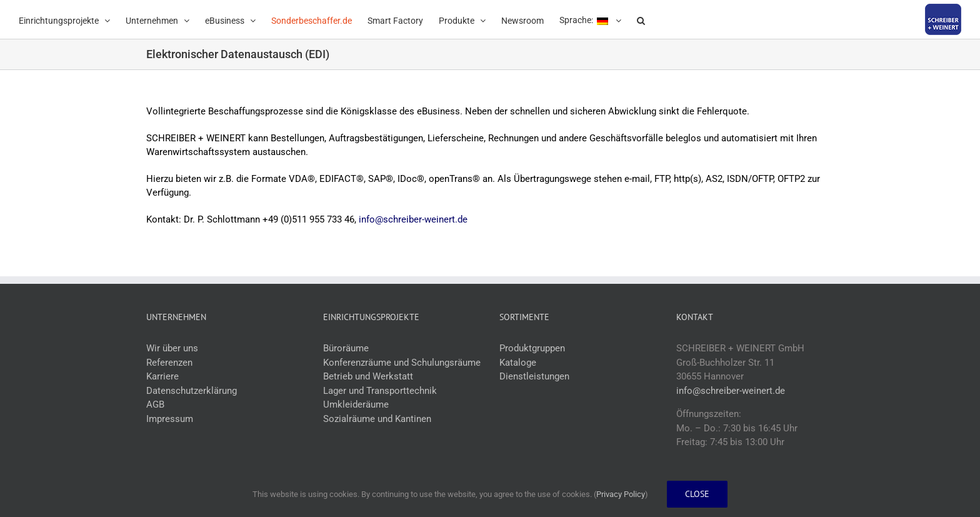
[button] (641, 19)
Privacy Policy (621, 494)
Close (697, 494)
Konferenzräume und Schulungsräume (402, 363)
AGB (155, 404)
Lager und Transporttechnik (380, 391)
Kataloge (518, 363)
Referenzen (169, 363)
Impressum (170, 419)
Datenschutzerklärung (192, 391)
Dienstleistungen (534, 376)
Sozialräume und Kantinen (377, 419)
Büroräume (346, 348)
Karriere (162, 376)
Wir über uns (172, 348)
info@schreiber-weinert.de (413, 219)
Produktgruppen (532, 348)
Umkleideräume (356, 404)
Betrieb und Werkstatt (368, 376)
